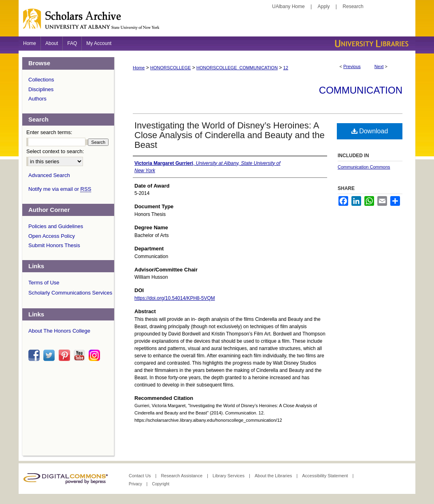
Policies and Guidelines (56, 226)
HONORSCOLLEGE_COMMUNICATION (237, 68)
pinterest (66, 355)
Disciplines (41, 89)
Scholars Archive (217, 22)
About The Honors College (59, 331)
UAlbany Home (288, 6)
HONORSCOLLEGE (170, 68)
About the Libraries (274, 476)
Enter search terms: (49, 132)
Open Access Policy (52, 236)
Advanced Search (49, 175)
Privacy (136, 484)
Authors (37, 99)
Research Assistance (182, 476)
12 (286, 68)
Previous (352, 66)
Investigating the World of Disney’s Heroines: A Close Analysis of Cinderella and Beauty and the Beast (230, 135)
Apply (324, 6)
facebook (35, 355)
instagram (96, 355)
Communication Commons (364, 167)
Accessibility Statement (325, 476)
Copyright (161, 484)
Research (353, 6)
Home (139, 68)
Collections (41, 80)
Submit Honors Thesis (54, 245)
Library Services (229, 476)
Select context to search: (55, 151)
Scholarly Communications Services (70, 293)
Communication (361, 90)
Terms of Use (44, 283)
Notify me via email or (60, 189)
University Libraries (371, 44)
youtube (81, 355)
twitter (50, 355)
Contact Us (140, 476)
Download (370, 131)
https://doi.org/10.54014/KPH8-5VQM (175, 298)
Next (379, 66)
